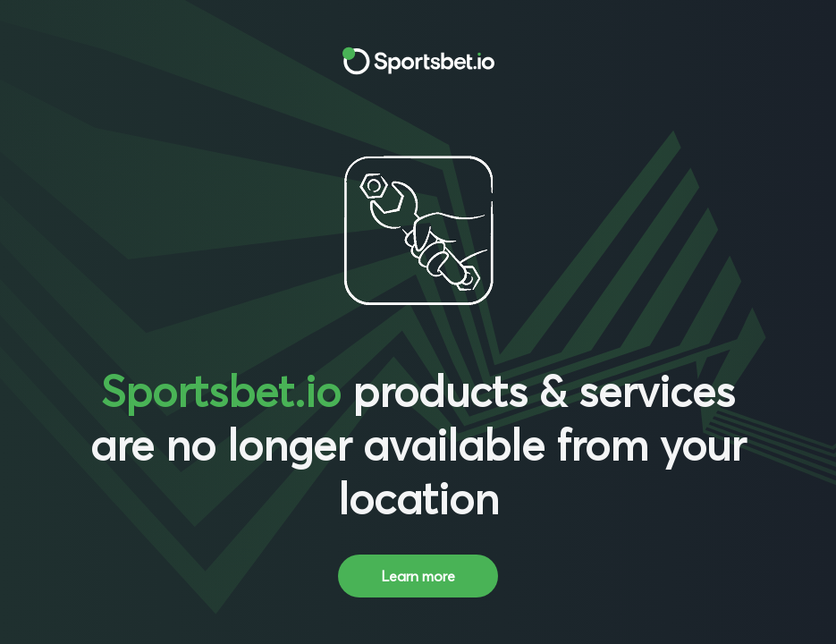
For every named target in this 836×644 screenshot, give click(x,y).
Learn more (418, 576)
